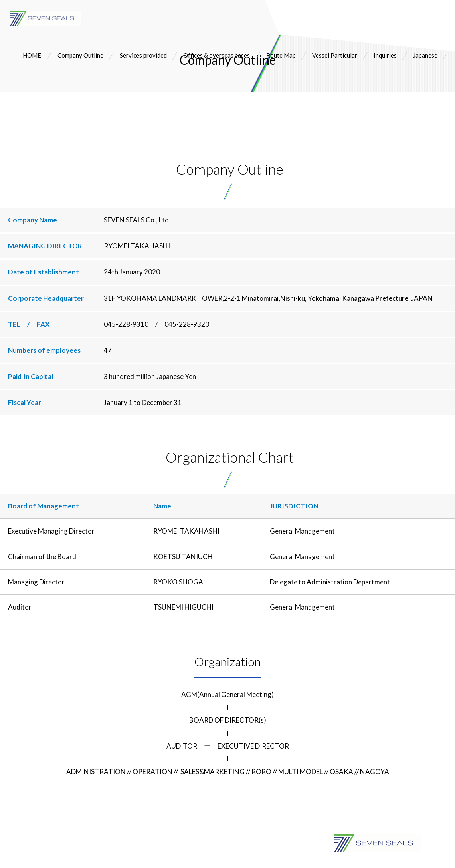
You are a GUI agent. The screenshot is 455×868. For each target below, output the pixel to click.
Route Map (281, 55)
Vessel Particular (335, 55)
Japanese (425, 55)
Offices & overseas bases (217, 55)
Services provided (143, 55)
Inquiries (385, 55)
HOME (32, 55)
